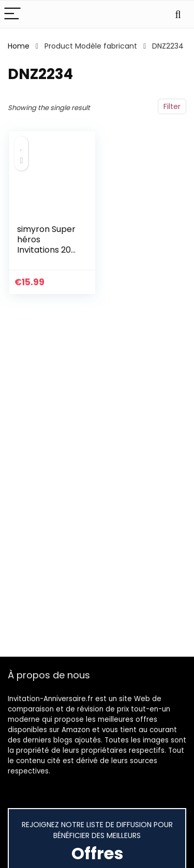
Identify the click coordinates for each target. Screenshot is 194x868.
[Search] (178, 14)
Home (19, 46)
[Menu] (12, 14)
